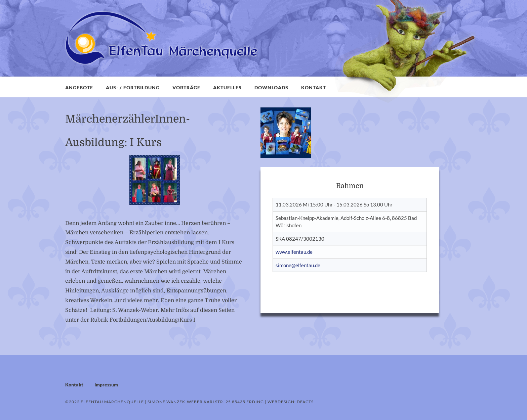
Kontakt (314, 87)
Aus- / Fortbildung (133, 87)
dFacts (305, 402)
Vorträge (186, 87)
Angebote (79, 87)
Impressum (106, 385)
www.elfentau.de (294, 252)
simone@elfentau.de (298, 265)
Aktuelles (227, 87)
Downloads (271, 87)
